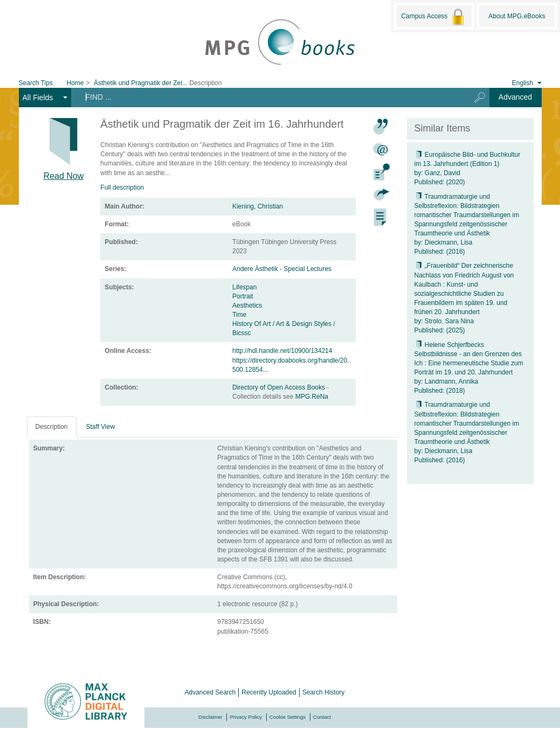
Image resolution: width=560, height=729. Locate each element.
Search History (324, 692)
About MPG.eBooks (517, 16)
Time (239, 315)
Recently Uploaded (269, 692)
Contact (322, 717)
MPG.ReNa (312, 397)
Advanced (515, 97)
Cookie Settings (288, 717)
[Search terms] (267, 97)
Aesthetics (247, 306)
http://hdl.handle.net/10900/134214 (282, 351)
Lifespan (244, 287)
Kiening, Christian (258, 206)
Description (52, 427)
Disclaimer (210, 717)
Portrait (243, 296)
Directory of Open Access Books (279, 387)
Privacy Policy (246, 717)
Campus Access (434, 17)
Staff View (101, 427)
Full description (122, 188)
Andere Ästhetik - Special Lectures (282, 269)
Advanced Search (210, 692)
